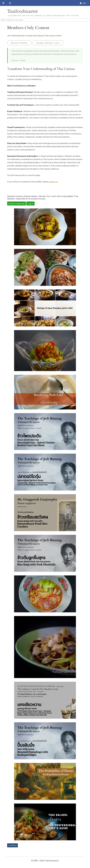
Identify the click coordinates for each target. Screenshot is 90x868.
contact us (53, 182)
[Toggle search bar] (10, 3)
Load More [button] (12, 845)
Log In (30, 203)
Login (83, 3)
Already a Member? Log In (48, 43)
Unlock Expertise (17, 203)
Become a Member (19, 43)
